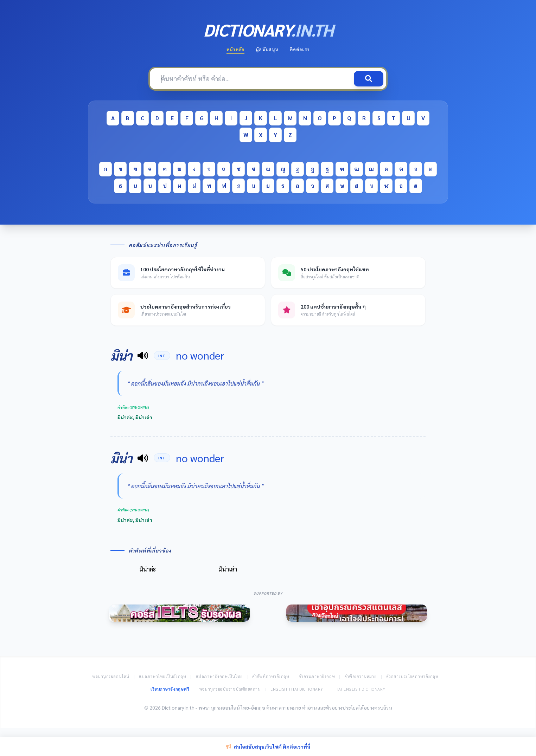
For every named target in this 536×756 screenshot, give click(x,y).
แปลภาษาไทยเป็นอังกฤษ (162, 676)
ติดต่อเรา (300, 49)
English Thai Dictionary (297, 689)
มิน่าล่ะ (148, 569)
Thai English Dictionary (359, 689)
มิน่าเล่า (228, 569)
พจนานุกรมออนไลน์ (111, 676)
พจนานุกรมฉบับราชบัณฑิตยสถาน (230, 689)
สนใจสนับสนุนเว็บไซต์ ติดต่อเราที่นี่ (268, 747)
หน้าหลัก (235, 49)
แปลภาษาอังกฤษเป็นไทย (219, 676)
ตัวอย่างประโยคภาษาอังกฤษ (413, 676)
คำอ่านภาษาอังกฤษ (317, 676)
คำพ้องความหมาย (361, 676)
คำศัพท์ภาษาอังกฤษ (271, 676)
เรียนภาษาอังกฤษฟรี (170, 689)
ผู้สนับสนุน (267, 49)
